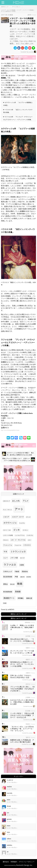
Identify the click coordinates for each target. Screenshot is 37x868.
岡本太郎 (12, 584)
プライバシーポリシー (27, 862)
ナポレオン (6, 540)
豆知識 (5, 603)
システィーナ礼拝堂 (8, 535)
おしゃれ (16, 501)
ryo (8, 813)
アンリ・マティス (7, 510)
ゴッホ (16, 530)
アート (19, 509)
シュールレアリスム (20, 535)
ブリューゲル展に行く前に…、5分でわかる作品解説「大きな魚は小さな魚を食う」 (22, 689)
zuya (8, 832)
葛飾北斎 (29, 598)
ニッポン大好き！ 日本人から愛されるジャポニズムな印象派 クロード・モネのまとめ (22, 715)
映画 (20, 584)
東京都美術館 (8, 592)
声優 (16, 577)
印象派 (17, 572)
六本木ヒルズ (8, 572)
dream (9, 806)
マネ (5, 552)
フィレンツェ (8, 545)
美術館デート (9, 598)
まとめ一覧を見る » (12, 782)
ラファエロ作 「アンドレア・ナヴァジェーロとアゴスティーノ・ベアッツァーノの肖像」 (18, 118)
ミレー (5, 558)
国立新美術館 (8, 577)
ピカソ (30, 540)
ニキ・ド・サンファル (18, 540)
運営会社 (6, 862)
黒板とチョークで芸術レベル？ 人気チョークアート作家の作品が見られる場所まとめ (19, 459)
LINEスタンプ (6, 501)
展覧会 (5, 584)
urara (29, 720)
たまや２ (10, 780)
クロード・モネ (7, 530)
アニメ (26, 501)
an (8, 852)
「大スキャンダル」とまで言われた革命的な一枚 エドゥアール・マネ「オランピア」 (22, 729)
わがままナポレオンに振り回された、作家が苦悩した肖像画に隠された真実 (22, 702)
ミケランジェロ (18, 552)
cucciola (28, 52)
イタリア (6, 517)
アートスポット (16, 7)
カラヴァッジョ (10, 523)
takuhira (9, 845)
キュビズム (22, 523)
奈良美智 (29, 577)
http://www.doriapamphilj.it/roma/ (10, 430)
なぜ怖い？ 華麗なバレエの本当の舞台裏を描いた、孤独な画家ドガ (22, 627)
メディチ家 (14, 558)
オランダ (28, 517)
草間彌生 (21, 598)
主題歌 (22, 565)
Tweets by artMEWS (8, 610)
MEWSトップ (5, 7)
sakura (9, 839)
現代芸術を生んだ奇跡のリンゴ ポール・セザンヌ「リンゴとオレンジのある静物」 (22, 664)
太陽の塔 (22, 577)
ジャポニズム (30, 535)
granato (29, 655)
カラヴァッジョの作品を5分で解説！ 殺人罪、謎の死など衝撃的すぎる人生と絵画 (18, 454)
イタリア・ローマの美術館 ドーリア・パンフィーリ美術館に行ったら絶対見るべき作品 (18, 11)
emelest (29, 643)
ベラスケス (27, 545)
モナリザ (22, 558)
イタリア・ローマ (18, 517)
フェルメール (18, 545)
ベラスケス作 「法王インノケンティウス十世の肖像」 (18, 111)
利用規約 (14, 862)
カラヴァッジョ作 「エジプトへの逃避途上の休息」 (18, 104)
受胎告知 (25, 572)
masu (29, 632)
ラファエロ (10, 565)
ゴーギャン (25, 530)
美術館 (18, 592)
